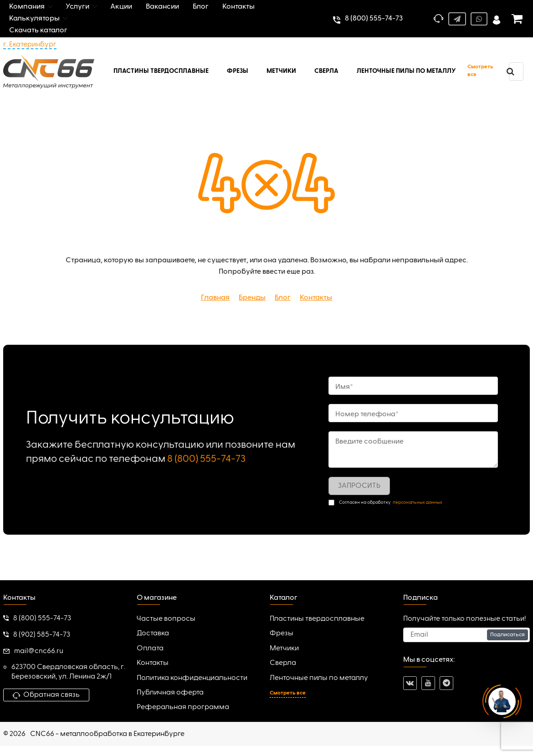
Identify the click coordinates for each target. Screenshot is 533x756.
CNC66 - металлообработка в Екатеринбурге (107, 734)
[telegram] (446, 683)
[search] (510, 72)
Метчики (284, 649)
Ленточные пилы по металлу (319, 678)
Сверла (283, 663)
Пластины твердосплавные (317, 619)
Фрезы (282, 633)
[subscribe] (467, 635)
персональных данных (418, 502)
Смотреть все (480, 71)
